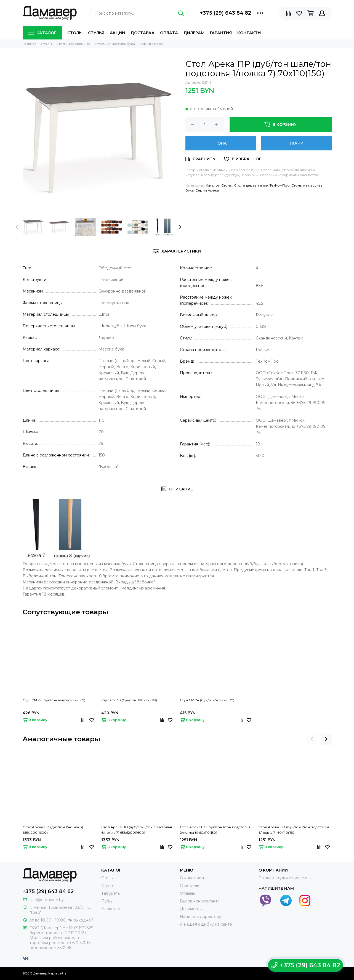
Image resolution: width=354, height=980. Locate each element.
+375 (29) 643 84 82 (226, 13)
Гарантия (221, 33)
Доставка (143, 33)
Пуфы (107, 901)
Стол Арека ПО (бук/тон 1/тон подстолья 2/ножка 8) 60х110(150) (215, 830)
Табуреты (111, 893)
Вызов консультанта (200, 901)
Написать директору (201, 917)
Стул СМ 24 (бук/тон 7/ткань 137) (207, 700)
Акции (117, 33)
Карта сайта (57, 973)
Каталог (42, 33)
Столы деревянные (251, 185)
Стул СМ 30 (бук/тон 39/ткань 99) (129, 700)
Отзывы (187, 893)
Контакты (249, 33)
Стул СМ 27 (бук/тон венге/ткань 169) (54, 700)
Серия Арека (207, 190)
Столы (75, 33)
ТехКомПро (280, 185)
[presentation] (17, 227)
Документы (191, 909)
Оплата (169, 33)
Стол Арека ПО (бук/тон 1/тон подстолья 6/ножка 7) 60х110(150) (294, 830)
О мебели (190, 886)
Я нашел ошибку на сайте (206, 924)
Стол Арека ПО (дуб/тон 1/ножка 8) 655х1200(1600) (53, 830)
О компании (192, 878)
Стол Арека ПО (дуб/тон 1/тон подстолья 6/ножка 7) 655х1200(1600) (137, 830)
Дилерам (194, 33)
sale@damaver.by (47, 900)
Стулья (96, 33)
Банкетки (111, 909)
